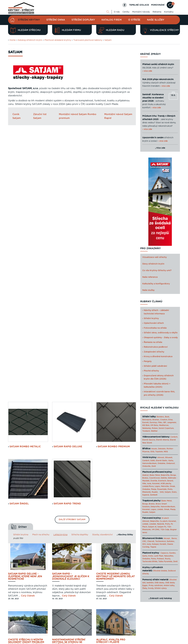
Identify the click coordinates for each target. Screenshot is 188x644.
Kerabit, (163, 544)
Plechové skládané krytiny (58, 40)
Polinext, (161, 559)
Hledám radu (111, 30)
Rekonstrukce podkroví (156, 347)
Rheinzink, (147, 492)
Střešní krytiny (29, 20)
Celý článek (28, 329)
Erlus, (171, 420)
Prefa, (170, 489)
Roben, (155, 428)
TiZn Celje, (165, 530)
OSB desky (159, 583)
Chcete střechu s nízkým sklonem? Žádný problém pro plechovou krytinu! (26, 376)
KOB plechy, (166, 484)
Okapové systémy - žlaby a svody (161, 338)
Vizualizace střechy (161, 30)
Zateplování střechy (154, 352)
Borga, (173, 475)
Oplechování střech (154, 323)
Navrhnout (19, 567)
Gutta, (171, 461)
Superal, (146, 495)
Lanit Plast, (159, 556)
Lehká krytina (60, 268)
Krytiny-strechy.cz (48, 641)
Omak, (173, 486)
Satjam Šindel (19, 237)
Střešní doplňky (83, 20)
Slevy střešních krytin (153, 264)
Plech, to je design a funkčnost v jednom (23, 509)
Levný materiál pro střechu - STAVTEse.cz (76, 641)
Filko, (160, 422)
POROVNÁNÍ (158, 5)
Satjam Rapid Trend (67, 237)
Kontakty (169, 12)
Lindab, (160, 509)
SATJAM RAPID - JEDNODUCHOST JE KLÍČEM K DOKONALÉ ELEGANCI (71, 310)
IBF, (165, 422)
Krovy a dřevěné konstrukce (158, 357)
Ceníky (126, 12)
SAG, (162, 492)
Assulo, (154, 449)
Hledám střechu (25, 30)
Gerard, (170, 481)
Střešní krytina (21, 268)
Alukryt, (146, 475)
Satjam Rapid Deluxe (68, 180)
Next (134, 582)
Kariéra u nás (174, 631)
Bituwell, (169, 457)
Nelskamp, (147, 428)
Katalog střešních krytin (30, 40)
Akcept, (167, 538)
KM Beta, (155, 425)
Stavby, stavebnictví (102, 268)
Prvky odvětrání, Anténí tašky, (162, 585)
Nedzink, (161, 524)
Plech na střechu (41, 268)
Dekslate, (162, 449)
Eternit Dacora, (149, 440)
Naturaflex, (169, 556)
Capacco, (165, 553)
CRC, (145, 541)
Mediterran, (164, 425)
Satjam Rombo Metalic (25, 180)
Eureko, (173, 553)
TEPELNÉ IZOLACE (139, 5)
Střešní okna (56, 20)
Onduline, (162, 463)
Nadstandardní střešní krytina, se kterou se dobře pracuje (69, 376)
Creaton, (164, 420)
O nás (117, 12)
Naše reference (150, 277)
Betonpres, (147, 420)
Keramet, (156, 484)
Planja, (154, 489)
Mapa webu (151, 631)
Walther (154, 431)
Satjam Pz (162, 527)
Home (13, 40)
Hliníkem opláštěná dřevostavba (110, 442)
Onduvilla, (147, 466)
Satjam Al (152, 527)
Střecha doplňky (80, 268)
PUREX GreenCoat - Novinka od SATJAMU (72, 509)
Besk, (167, 417)
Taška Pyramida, (165, 561)
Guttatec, (171, 541)
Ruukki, (155, 492)
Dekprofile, (155, 507)
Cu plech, (164, 521)
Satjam (108, 40)
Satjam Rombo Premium (114, 180)
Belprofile (165, 475)
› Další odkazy (160, 641)
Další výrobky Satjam (72, 253)
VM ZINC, (156, 530)
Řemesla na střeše (153, 342)
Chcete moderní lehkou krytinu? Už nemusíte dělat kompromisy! (115, 310)
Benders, (161, 417)
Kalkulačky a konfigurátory (156, 284)
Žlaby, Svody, (148, 588)
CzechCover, (155, 478)
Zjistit (15, 589)
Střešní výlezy (161, 588)
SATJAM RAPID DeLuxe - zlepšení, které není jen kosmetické (25, 310)
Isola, (149, 484)
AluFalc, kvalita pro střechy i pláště (111, 375)
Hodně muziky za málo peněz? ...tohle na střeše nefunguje (69, 443)
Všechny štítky (125, 268)
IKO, (144, 544)
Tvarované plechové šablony (88, 40)
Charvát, (151, 541)
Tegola (153, 547)
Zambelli (154, 495)
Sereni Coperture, (166, 428)
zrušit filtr (18, 272)
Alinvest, (161, 457)
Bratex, (145, 478)
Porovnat (18, 578)
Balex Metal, (155, 475)
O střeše (134, 20)
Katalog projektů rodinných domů (126, 641)
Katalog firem (112, 20)
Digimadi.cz (45, 635)
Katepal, (155, 544)
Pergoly (148, 361)
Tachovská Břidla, (150, 561)
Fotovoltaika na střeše (155, 328)
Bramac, (156, 420)
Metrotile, (165, 486)
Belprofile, (155, 521)
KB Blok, (146, 425)
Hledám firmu (68, 30)
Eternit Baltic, (162, 461)
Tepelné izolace (103, 641)
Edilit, (153, 461)
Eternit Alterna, (163, 440)
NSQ (166, 452)
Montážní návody (141, 12)
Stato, (174, 492)
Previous (51, 582)
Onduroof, (171, 463)
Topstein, (159, 452)
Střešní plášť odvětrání (155, 366)
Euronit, (146, 422)
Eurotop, (153, 422)
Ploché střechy (151, 371)
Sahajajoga (147, 641)
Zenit (154, 466)
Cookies (162, 631)
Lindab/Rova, (148, 486)
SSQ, (153, 452)
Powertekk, (162, 489)
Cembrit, (174, 437)
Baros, (174, 538)
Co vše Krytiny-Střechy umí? (157, 271)
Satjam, (168, 492)
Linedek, (153, 524)
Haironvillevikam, (150, 463)
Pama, (154, 559)
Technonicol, (161, 541)
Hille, (144, 484)
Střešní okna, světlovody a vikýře (161, 333)
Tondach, (146, 431)
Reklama (157, 12)
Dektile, (164, 478)
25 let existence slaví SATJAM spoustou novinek (26, 442)
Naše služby (156, 20)
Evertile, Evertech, (158, 481)
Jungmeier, (172, 422)
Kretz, (151, 556)
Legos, (158, 486)
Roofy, (168, 559)
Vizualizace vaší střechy (155, 257)
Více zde (161, 148)
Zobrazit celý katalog (161, 598)
